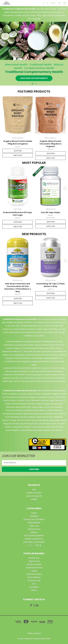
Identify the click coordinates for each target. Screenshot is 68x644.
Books (34, 513)
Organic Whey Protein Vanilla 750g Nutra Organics (18, 142)
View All (34, 590)
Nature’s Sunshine (34, 564)
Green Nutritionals (34, 574)
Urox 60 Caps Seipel (51, 212)
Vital (34, 584)
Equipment (34, 516)
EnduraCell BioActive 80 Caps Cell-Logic (18, 214)
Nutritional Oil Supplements (34, 542)
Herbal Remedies (34, 523)
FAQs (34, 490)
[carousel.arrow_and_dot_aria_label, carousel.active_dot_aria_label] (32, 84)
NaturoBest (34, 587)
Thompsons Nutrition (34, 568)
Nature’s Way (34, 558)
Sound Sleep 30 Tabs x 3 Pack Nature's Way (51, 285)
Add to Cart (18, 155)
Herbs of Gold (34, 561)
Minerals (34, 532)
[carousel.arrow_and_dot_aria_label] (36, 84)
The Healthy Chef (34, 581)
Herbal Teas (34, 526)
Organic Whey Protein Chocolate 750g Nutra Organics (51, 144)
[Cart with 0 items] (59, 3)
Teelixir (34, 571)
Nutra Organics (34, 577)
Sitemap (34, 499)
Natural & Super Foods (34, 539)
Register (38, 496)
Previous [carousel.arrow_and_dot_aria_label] (3, 117)
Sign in (29, 496)
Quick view (18, 151)
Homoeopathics (34, 529)
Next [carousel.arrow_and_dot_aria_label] (65, 117)
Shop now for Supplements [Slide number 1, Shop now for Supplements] (34, 78)
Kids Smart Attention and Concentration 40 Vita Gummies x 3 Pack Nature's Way (18, 288)
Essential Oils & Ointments (34, 519)
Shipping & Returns (34, 493)
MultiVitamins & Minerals (34, 536)
